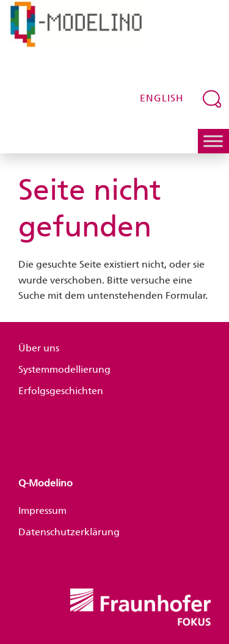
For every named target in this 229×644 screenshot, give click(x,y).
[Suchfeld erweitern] (212, 98)
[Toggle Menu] (213, 141)
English (162, 98)
